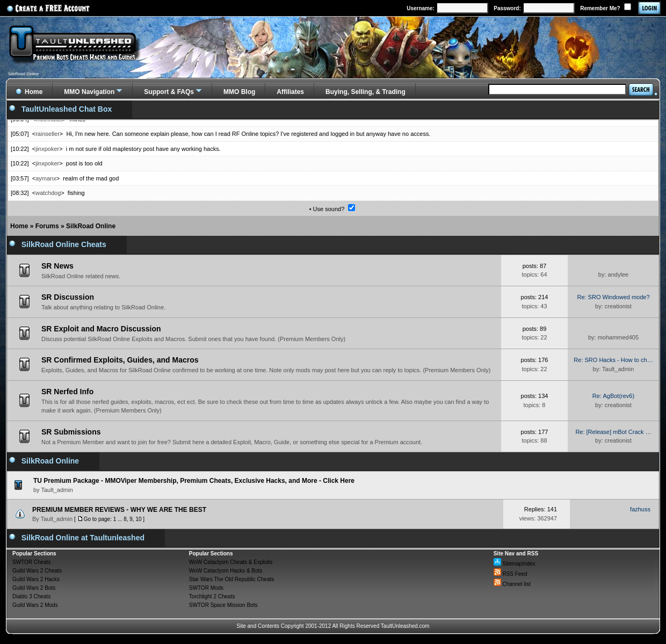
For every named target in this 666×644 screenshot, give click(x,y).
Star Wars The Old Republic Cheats (231, 579)
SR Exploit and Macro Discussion (101, 329)
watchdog (48, 193)
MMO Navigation (89, 92)
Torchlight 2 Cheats (212, 596)
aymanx (46, 178)
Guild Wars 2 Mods (35, 605)
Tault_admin (57, 519)
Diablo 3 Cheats (31, 596)
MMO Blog (239, 92)
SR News (57, 266)
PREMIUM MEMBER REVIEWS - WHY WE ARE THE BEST (119, 510)
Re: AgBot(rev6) (613, 396)
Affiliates (290, 92)
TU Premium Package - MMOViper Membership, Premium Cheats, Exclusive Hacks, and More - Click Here (194, 481)
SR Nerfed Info (67, 392)
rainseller (48, 134)
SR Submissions (71, 432)
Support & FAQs (169, 92)
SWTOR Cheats (32, 562)
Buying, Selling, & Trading (365, 92)
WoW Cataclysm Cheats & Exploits (231, 562)
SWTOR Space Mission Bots (223, 605)
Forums (47, 226)
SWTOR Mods (206, 588)
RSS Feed (511, 574)
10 (138, 519)
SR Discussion (68, 297)
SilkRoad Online (91, 226)
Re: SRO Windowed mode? (613, 297)
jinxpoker (47, 149)
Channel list (512, 584)
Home (19, 226)
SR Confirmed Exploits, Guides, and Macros (120, 360)
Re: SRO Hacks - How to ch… (613, 360)
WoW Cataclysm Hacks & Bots (226, 571)
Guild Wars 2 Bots (34, 588)
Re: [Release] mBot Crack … (613, 432)
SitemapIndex (515, 564)
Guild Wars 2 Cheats (37, 571)
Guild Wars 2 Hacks (36, 579)
